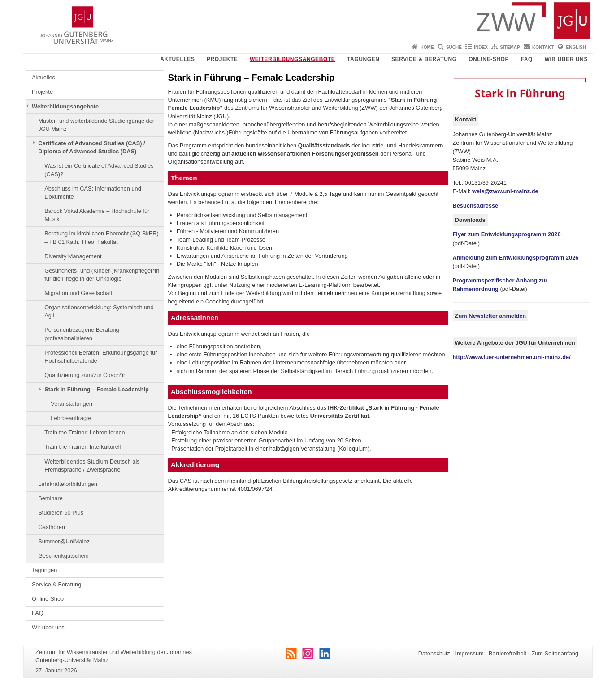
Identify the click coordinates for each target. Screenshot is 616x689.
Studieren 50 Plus (61, 513)
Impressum (469, 653)
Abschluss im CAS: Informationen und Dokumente (93, 193)
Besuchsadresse (476, 206)
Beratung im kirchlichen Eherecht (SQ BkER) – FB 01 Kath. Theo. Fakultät (102, 237)
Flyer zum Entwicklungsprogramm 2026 (507, 234)
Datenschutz (434, 653)
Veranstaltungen (72, 404)
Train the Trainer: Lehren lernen (85, 432)
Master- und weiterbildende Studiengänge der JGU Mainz (96, 125)
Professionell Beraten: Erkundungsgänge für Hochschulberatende (101, 357)
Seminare (50, 498)
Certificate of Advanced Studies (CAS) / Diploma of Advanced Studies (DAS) (91, 147)
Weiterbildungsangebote (293, 59)
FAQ (527, 59)
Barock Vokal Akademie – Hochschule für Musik (97, 215)
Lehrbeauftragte (71, 418)
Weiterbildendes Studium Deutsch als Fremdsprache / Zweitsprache (92, 466)
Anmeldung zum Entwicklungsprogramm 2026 (516, 258)
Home (427, 47)
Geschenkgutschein (63, 556)
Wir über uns (566, 59)
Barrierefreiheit (508, 653)
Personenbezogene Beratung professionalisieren (82, 334)
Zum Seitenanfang (555, 653)
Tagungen (363, 59)
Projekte (222, 59)
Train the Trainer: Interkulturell (82, 447)
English (576, 47)
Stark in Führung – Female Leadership (97, 389)
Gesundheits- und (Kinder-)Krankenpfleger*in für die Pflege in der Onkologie (102, 275)
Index (481, 47)
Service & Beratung (424, 59)
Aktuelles (177, 59)
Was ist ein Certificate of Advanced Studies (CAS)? (99, 170)
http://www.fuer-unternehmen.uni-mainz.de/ (512, 357)
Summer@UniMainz (64, 541)
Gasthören (52, 527)
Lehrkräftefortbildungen (68, 484)
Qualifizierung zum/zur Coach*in (85, 375)
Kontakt (543, 47)
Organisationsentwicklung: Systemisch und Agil (99, 311)
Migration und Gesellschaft (78, 293)
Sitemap (510, 47)
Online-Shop (489, 59)
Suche (454, 47)
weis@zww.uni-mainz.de (505, 191)
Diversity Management (73, 256)
